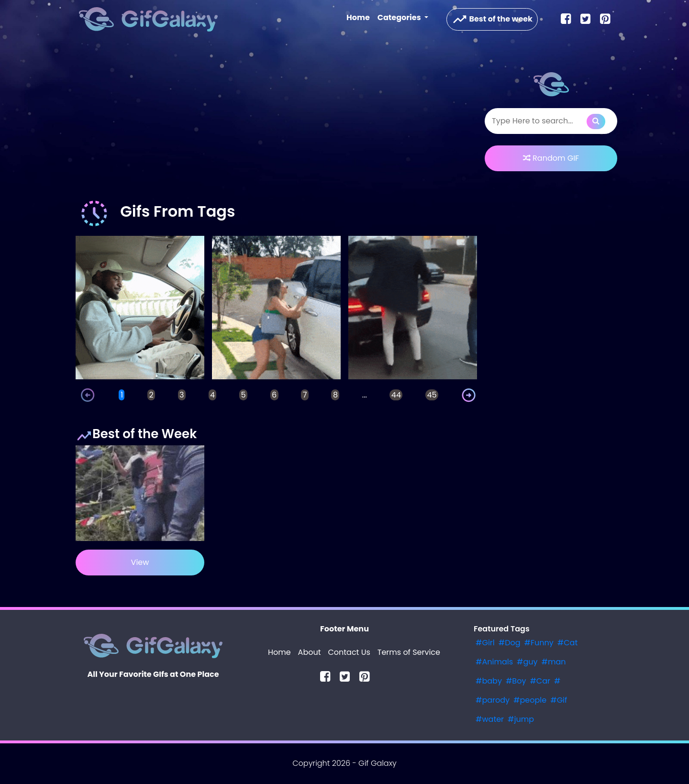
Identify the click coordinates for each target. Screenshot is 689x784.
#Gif (559, 700)
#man (554, 662)
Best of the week (492, 19)
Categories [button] (400, 17)
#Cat (567, 643)
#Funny (539, 643)
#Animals (494, 662)
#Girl (485, 643)
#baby (489, 681)
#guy (527, 662)
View (140, 562)
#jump (521, 719)
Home (360, 17)
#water (490, 719)
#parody (493, 700)
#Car (540, 681)
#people (530, 700)
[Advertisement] (276, 121)
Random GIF (551, 158)
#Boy (516, 681)
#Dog (510, 643)
